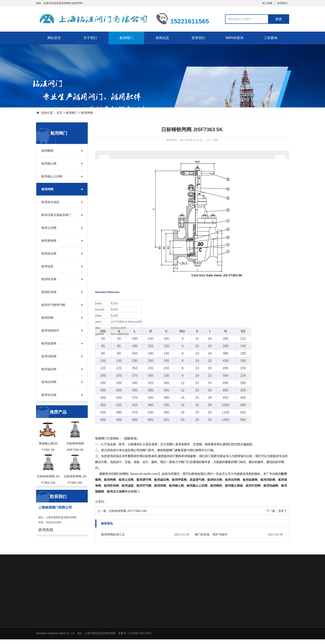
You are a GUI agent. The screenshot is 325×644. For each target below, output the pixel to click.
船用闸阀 (87, 113)
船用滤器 (47, 266)
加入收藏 (267, 3)
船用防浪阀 (49, 292)
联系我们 (282, 3)
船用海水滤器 (50, 202)
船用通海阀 (49, 241)
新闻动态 (162, 38)
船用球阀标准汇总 (113, 534)
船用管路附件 (50, 331)
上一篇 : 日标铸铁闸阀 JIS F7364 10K (122, 511)
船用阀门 (126, 38)
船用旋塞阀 (49, 343)
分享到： (101, 502)
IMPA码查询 (235, 38)
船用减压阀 (49, 369)
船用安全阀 (49, 395)
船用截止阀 (49, 163)
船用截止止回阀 (52, 176)
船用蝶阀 (47, 151)
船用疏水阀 (49, 253)
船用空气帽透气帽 (53, 305)
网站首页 (54, 38)
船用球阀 (47, 318)
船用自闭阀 (49, 382)
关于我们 (90, 38)
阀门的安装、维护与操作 (211, 534)
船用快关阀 (49, 279)
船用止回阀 (49, 228)
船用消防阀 (49, 356)
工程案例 (271, 38)
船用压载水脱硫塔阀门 (56, 215)
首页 (59, 113)
